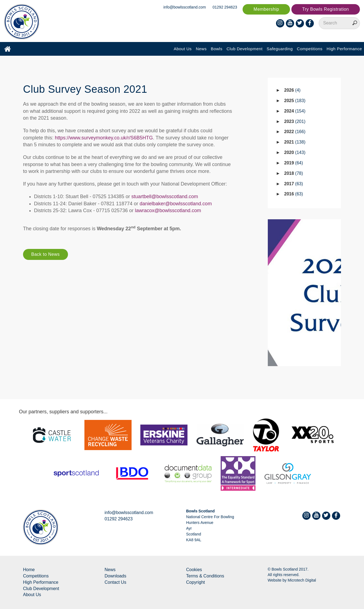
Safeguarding (280, 49)
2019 (294, 163)
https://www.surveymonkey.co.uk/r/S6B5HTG (104, 138)
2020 (295, 152)
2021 (295, 142)
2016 (294, 194)
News (201, 49)
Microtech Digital (302, 580)
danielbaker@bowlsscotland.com (176, 204)
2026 (292, 90)
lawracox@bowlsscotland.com (168, 211)
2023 (295, 121)
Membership (266, 9)
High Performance (344, 49)
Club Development (244, 49)
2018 (294, 173)
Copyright (195, 582)
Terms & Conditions (205, 576)
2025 (295, 101)
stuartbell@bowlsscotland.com (165, 197)
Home (29, 570)
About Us (183, 49)
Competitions (310, 49)
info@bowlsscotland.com (185, 7)
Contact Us (116, 582)
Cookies (194, 570)
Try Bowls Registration (326, 9)
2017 (294, 184)
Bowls (217, 49)
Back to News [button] (46, 254)
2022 (295, 132)
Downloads (116, 576)
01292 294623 (225, 7)
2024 (295, 111)
